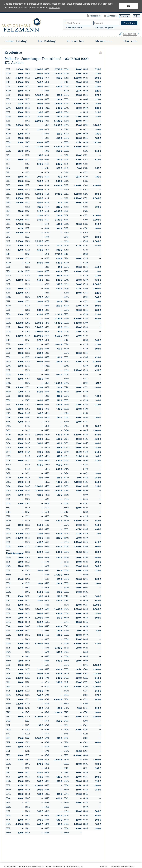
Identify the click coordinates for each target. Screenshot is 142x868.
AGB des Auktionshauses (123, 867)
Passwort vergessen (105, 27)
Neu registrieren (76, 27)
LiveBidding (46, 41)
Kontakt (104, 867)
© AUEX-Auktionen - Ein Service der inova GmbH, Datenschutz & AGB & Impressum (43, 867)
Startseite (131, 41)
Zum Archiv (75, 41)
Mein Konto (103, 41)
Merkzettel (112, 16)
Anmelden (130, 23)
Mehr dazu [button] (54, 8)
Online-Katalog (15, 41)
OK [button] (128, 6)
